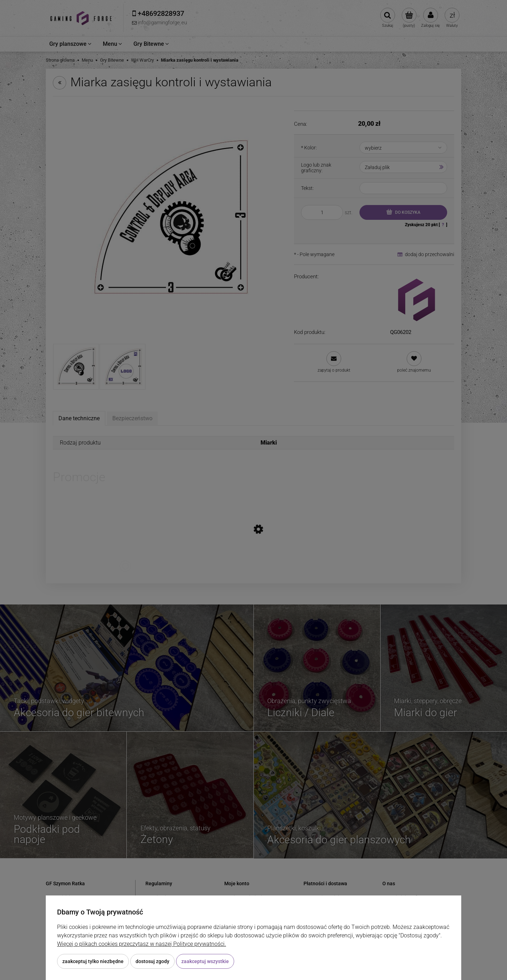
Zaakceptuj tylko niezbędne (93, 961)
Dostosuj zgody (152, 961)
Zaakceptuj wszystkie (205, 961)
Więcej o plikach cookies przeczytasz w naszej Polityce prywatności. (142, 944)
